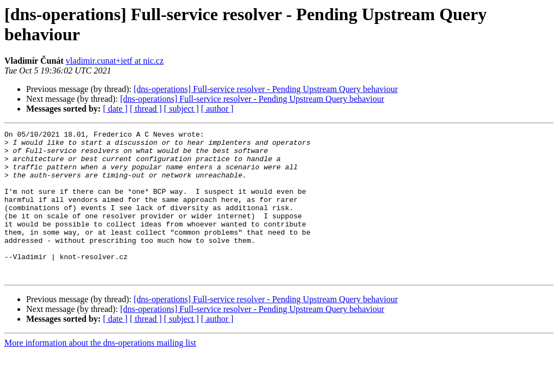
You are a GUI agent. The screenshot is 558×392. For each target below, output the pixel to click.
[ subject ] (181, 109)
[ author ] (217, 109)
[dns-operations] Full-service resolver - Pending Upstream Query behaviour (266, 89)
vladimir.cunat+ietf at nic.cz (115, 61)
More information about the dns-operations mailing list (100, 372)
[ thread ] (146, 109)
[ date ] (115, 109)
